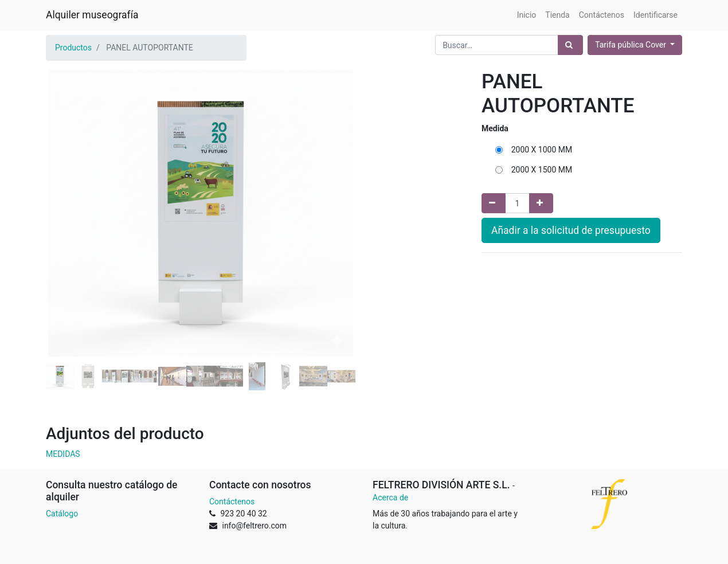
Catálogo (62, 514)
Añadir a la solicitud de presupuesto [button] (571, 230)
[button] (69, 185)
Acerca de (390, 498)
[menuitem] (527, 15)
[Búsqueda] (570, 45)
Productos (73, 48)
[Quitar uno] (494, 203)
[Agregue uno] (541, 203)
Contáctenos (232, 502)
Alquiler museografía (92, 15)
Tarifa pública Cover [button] (631, 45)
